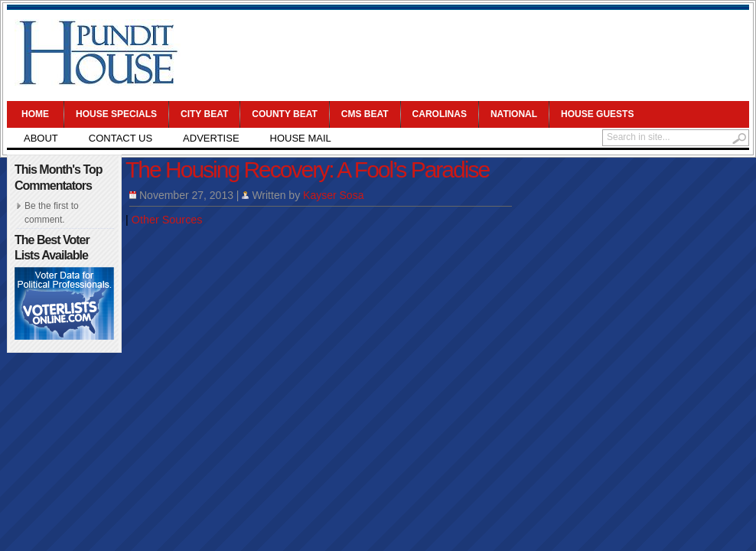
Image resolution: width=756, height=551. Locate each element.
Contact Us (121, 138)
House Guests (597, 114)
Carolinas (440, 114)
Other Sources (167, 220)
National (514, 114)
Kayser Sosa (333, 195)
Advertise (211, 138)
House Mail (301, 138)
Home (35, 114)
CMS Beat (365, 114)
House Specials (116, 114)
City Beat (204, 114)
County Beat (285, 114)
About (41, 138)
